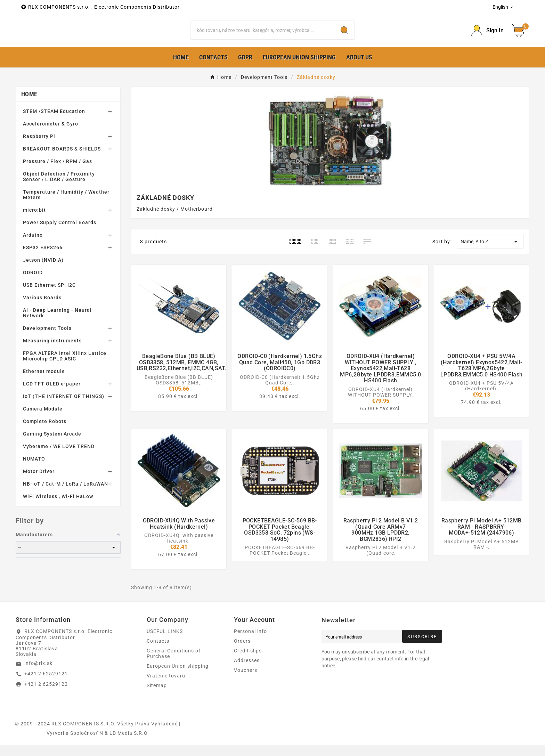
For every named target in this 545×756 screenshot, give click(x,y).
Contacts (158, 652)
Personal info (250, 642)
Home (29, 105)
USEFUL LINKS (165, 642)
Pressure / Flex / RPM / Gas (58, 172)
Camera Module (43, 420)
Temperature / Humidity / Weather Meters (66, 206)
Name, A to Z (490, 253)
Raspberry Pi (39, 147)
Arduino (33, 246)
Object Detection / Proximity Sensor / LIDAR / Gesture (59, 188)
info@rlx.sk (38, 674)
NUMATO (34, 470)
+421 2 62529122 (46, 695)
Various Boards (42, 309)
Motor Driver (39, 482)
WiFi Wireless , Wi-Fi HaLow (58, 507)
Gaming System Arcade (52, 445)
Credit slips (248, 662)
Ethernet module (44, 382)
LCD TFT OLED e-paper (52, 395)
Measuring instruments (52, 352)
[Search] (263, 36)
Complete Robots (45, 432)
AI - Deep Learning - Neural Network (57, 324)
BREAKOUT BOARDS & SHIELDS (62, 160)
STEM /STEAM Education (54, 122)
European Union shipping (178, 677)
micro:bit (34, 221)
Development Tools (47, 339)
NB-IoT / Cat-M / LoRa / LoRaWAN (66, 495)
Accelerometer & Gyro (51, 135)
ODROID (33, 284)
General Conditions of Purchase (174, 665)
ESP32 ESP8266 (43, 259)
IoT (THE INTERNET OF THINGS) (64, 407)
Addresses (247, 672)
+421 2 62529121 (46, 685)
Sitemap (157, 697)
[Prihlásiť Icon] (487, 36)
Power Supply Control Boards (60, 234)
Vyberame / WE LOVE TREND (59, 457)
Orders (242, 652)
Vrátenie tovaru (166, 687)
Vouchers (246, 681)
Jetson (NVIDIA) (43, 271)
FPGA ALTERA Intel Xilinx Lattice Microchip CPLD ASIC (65, 367)
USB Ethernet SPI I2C (49, 296)
